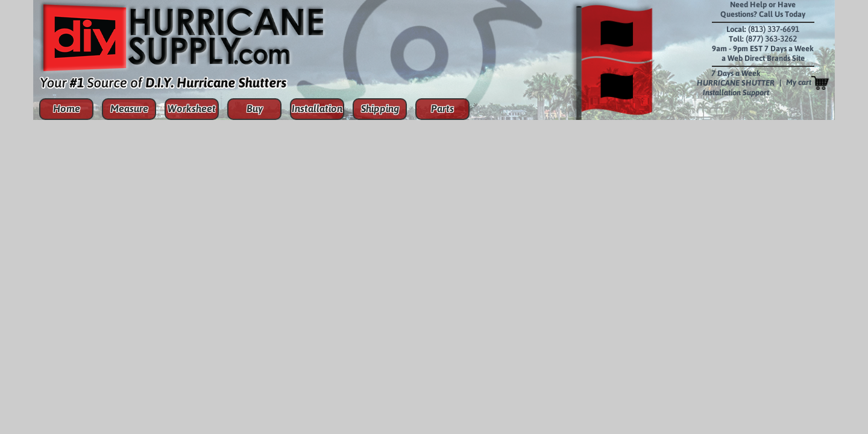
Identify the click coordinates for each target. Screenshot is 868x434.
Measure (129, 108)
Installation (317, 108)
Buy (255, 108)
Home (67, 108)
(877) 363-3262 (771, 39)
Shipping (380, 108)
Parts (442, 108)
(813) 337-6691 (774, 29)
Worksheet (192, 108)
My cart (807, 83)
